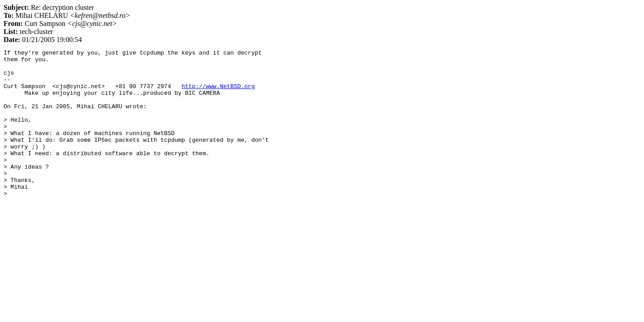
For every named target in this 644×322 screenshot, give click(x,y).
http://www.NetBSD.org (218, 94)
